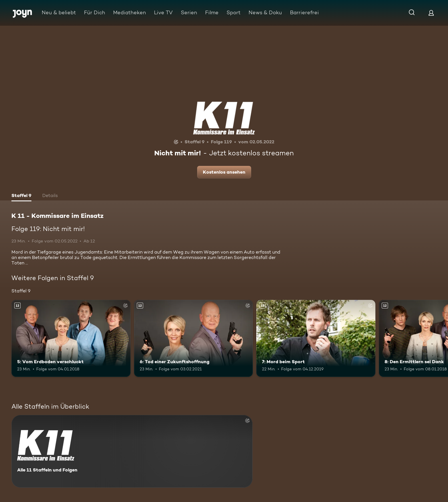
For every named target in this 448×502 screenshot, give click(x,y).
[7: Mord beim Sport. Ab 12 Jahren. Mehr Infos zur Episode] (316, 339)
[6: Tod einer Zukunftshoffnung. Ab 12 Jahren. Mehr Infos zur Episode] (194, 339)
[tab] (21, 196)
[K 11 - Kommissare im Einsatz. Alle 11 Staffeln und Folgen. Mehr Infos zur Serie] (132, 451)
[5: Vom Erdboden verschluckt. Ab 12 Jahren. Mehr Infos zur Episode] (71, 339)
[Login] (431, 13)
